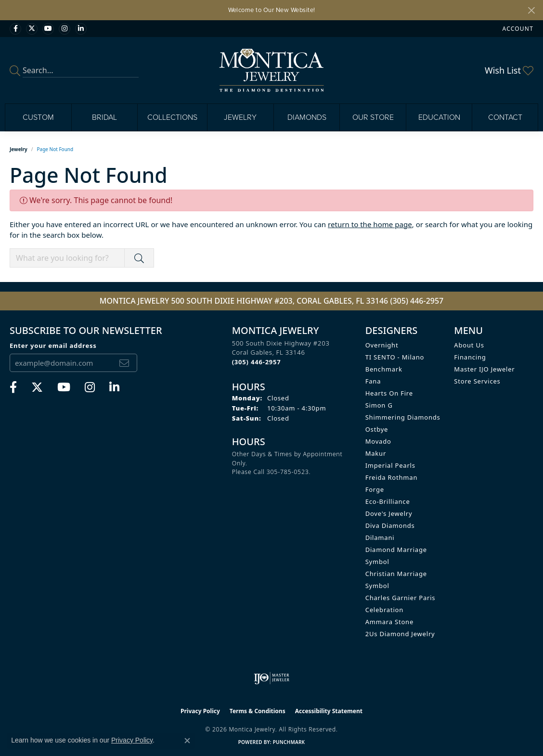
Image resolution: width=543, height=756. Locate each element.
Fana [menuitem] (373, 381)
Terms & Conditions (258, 711)
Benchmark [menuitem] (384, 369)
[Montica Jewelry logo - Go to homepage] (272, 70)
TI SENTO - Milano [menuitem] (395, 357)
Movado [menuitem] (378, 441)
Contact (505, 117)
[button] (517, 29)
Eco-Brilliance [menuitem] (388, 501)
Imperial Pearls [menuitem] (390, 465)
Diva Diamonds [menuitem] (390, 525)
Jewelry (19, 149)
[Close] (531, 10)
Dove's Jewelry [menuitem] (389, 513)
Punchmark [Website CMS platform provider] (289, 742)
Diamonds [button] (307, 117)
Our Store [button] (373, 117)
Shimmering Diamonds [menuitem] (403, 417)
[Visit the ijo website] (272, 678)
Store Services (477, 381)
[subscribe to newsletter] (124, 363)
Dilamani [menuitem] (380, 538)
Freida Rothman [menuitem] (392, 477)
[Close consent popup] (187, 741)
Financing (470, 357)
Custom (38, 117)
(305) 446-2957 (417, 301)
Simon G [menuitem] (379, 405)
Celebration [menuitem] (384, 610)
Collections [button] (172, 117)
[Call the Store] (257, 362)
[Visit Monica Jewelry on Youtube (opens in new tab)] (48, 29)
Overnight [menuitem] (382, 345)
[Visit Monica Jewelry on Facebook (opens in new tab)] (15, 29)
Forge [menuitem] (375, 489)
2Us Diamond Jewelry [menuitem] (400, 634)
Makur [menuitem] (376, 453)
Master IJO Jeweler (484, 369)
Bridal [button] (104, 117)
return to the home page (370, 224)
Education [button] (439, 117)
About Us (469, 345)
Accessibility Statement (329, 711)
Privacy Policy (200, 711)
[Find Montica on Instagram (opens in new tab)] (65, 29)
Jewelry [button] (240, 117)
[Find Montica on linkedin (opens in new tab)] (81, 29)
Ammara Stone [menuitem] (389, 622)
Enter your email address (53, 346)
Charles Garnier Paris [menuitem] (401, 598)
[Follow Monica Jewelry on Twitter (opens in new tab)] (32, 29)
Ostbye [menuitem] (377, 429)
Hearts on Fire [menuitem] (389, 393)
